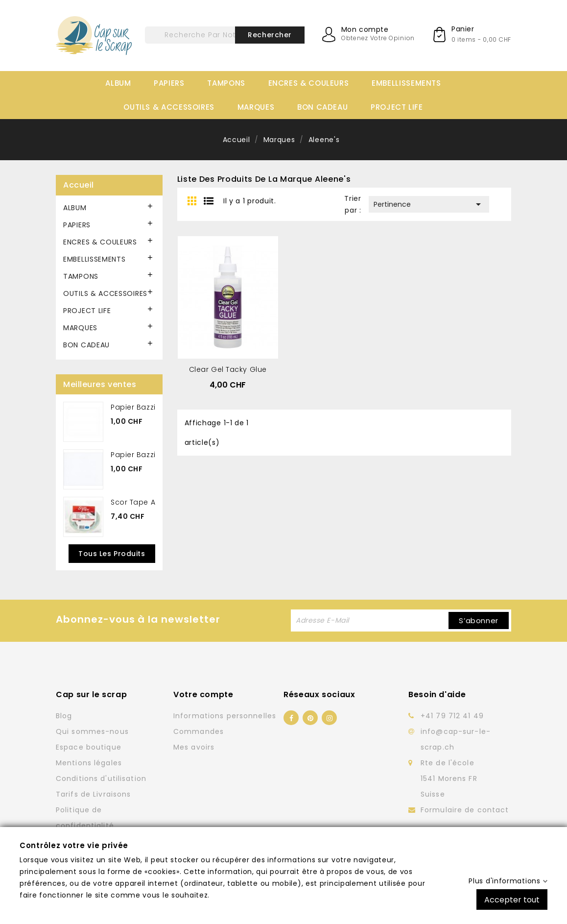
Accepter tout (512, 899)
